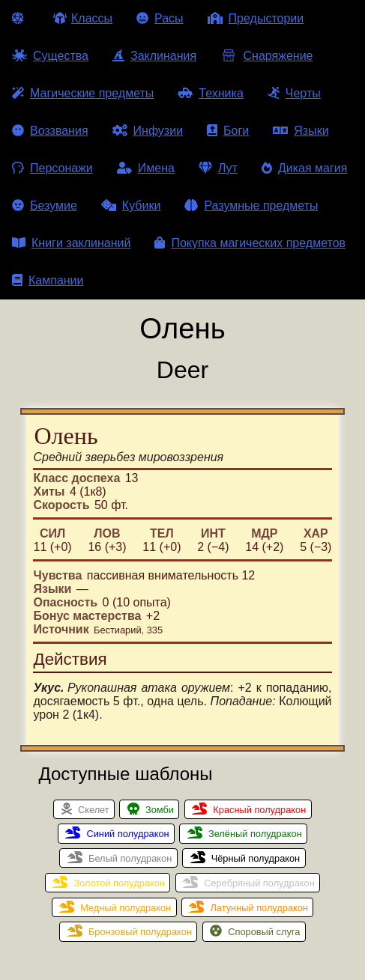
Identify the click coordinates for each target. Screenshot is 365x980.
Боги (228, 131)
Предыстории (256, 18)
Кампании (48, 280)
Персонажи (52, 168)
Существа (50, 56)
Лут (218, 168)
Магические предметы (83, 93)
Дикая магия (304, 168)
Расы (160, 18)
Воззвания (50, 131)
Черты (294, 93)
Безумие (45, 206)
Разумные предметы (251, 206)
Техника (210, 93)
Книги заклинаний (71, 243)
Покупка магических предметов (250, 243)
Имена (146, 168)
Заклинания (154, 56)
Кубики (131, 206)
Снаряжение (266, 56)
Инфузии (148, 131)
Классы (83, 18)
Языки (301, 131)
